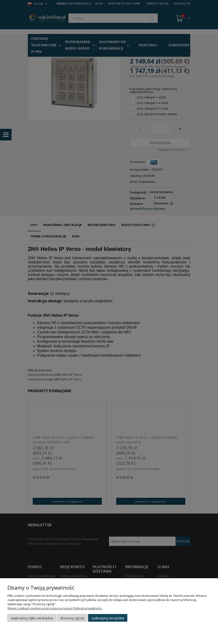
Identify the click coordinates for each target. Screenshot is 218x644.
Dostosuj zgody (72, 618)
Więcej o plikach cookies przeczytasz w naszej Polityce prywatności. (55, 608)
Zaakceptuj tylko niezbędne (32, 618)
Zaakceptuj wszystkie (108, 618)
